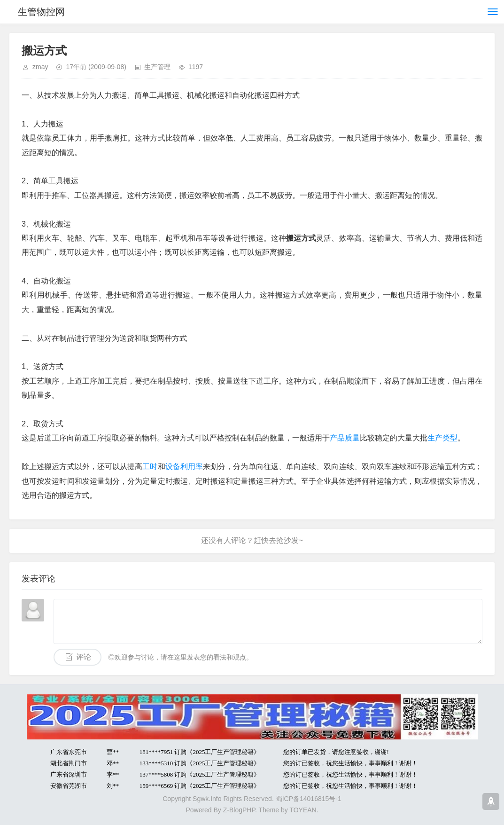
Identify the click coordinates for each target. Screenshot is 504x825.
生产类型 (442, 438)
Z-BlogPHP (239, 810)
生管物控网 (41, 12)
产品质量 (345, 438)
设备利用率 (184, 467)
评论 (84, 657)
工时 (150, 467)
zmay (40, 67)
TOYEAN (303, 810)
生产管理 (157, 67)
